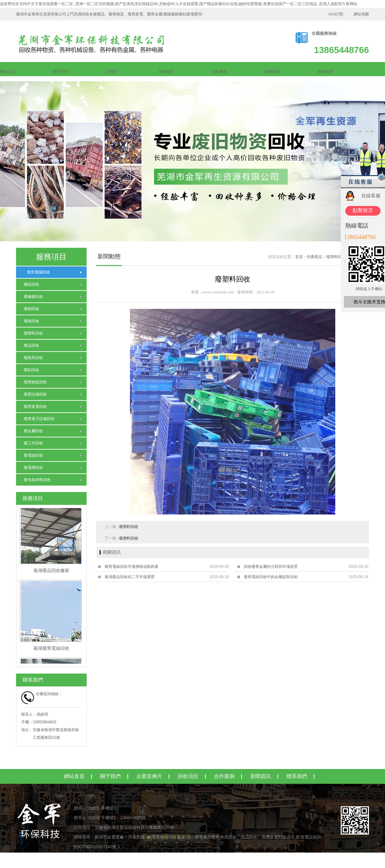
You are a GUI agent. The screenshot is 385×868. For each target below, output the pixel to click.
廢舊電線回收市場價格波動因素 (132, 567)
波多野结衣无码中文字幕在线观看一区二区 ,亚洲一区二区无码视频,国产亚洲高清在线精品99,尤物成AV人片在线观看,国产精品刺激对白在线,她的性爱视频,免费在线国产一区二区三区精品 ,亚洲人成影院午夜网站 (179, 4)
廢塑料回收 (33, 333)
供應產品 (314, 257)
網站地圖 (361, 14)
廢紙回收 (31, 284)
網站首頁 (8, 72)
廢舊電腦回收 (37, 272)
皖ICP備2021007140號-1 (97, 847)
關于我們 (61, 72)
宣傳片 (112, 72)
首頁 (299, 257)
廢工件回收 (33, 443)
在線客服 (371, 196)
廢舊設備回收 (35, 394)
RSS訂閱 (336, 14)
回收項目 (167, 72)
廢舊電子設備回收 (39, 419)
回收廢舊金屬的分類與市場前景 (271, 567)
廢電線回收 (33, 455)
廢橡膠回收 (33, 297)
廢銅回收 (31, 309)
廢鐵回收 (31, 321)
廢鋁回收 (31, 370)
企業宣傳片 (149, 776)
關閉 (381, 177)
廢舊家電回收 (35, 407)
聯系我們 (325, 72)
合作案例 (219, 72)
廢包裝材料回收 (37, 480)
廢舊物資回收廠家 (168, 837)
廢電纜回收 (33, 468)
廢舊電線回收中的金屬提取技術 (271, 577)
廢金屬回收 (33, 431)
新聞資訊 (272, 72)
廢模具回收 (33, 358)
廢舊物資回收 (35, 382)
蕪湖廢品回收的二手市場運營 (130, 577)
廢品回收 (31, 345)
